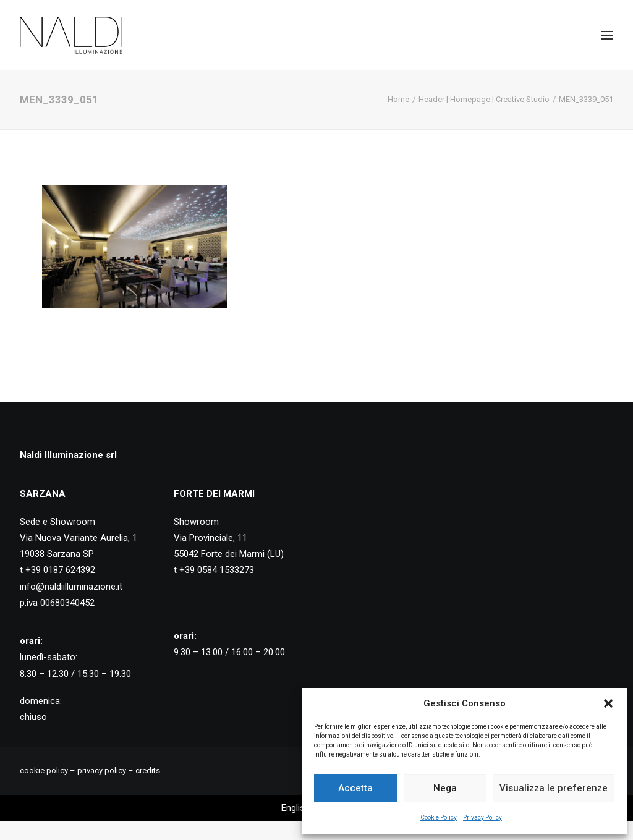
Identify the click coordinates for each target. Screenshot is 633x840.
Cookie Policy (439, 817)
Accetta (355, 788)
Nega (445, 788)
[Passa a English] (295, 808)
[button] (608, 703)
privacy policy (102, 770)
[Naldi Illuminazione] (71, 35)
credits (148, 770)
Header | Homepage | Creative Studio (484, 99)
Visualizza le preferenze (554, 788)
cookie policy (44, 770)
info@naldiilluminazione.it (71, 587)
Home (398, 99)
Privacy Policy (482, 817)
